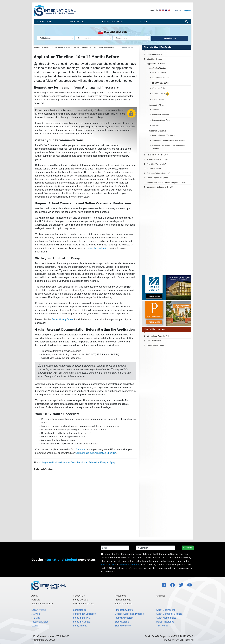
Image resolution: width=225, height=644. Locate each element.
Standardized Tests (157, 105)
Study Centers (77, 22)
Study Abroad (80, 626)
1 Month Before (158, 100)
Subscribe (188, 548)
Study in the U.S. (82, 618)
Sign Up (178, 11)
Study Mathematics (166, 618)
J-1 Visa (36, 614)
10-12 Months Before (161, 83)
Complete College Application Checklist (96, 453)
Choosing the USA (155, 54)
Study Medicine (123, 626)
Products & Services (112, 22)
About (34, 596)
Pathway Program (124, 618)
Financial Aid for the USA (157, 155)
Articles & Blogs (123, 600)
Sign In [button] (187, 11)
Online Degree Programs (157, 178)
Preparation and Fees (160, 115)
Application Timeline (158, 68)
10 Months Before (159, 88)
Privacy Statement (129, 565)
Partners (36, 600)
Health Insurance (165, 622)
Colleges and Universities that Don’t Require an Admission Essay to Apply (77, 462)
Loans (35, 626)
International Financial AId (158, 336)
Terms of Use (108, 565)
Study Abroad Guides (42, 604)
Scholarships (80, 610)
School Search (44, 22)
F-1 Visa (36, 618)
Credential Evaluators (158, 131)
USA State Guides (154, 59)
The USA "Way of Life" (156, 164)
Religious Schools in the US (158, 173)
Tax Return (162, 626)
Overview (156, 110)
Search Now (170, 38)
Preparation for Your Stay (157, 159)
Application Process (156, 63)
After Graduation (154, 169)
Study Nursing (122, 622)
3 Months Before (160, 94)
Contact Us (79, 596)
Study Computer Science (169, 614)
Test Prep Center (154, 341)
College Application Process (129, 614)
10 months (80, 449)
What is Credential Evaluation (164, 135)
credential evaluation (98, 248)
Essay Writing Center (63, 319)
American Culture (124, 610)
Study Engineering (166, 610)
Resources (146, 22)
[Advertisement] (86, 505)
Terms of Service (123, 604)
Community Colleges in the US (160, 187)
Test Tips (156, 125)
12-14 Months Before (160, 78)
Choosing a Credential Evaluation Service (168, 141)
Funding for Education (85, 614)
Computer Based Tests (161, 120)
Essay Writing (39, 610)
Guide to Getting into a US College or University (167, 182)
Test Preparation (40, 622)
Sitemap (161, 596)
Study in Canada (82, 622)
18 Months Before (159, 72)
